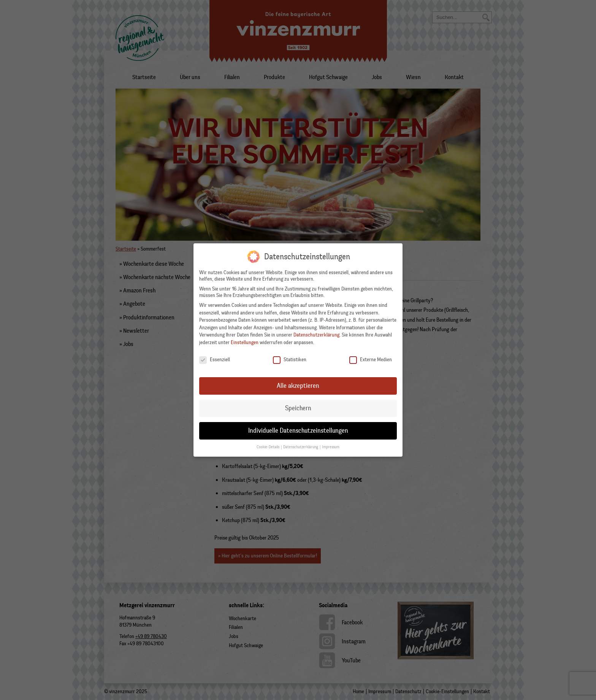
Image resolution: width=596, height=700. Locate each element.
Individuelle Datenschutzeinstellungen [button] (298, 429)
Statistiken (290, 358)
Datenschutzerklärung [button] (301, 446)
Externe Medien (371, 358)
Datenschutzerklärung (316, 334)
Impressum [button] (331, 446)
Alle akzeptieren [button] (298, 384)
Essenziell (215, 358)
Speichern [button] (298, 407)
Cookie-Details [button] (268, 446)
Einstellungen (245, 341)
